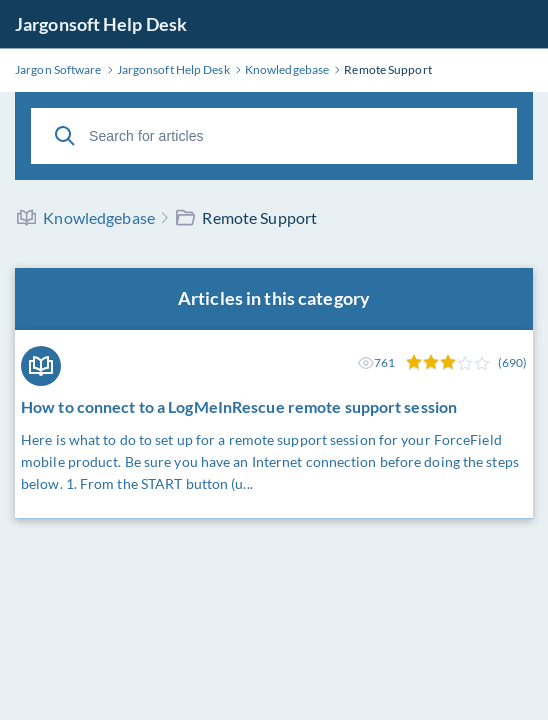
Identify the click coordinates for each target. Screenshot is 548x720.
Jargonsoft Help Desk (101, 24)
